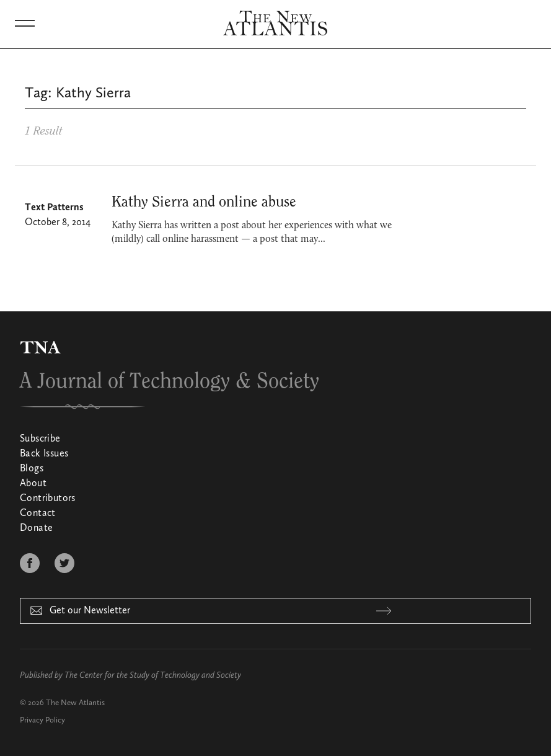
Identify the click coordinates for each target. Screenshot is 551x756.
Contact (38, 514)
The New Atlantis (75, 703)
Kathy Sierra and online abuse (204, 202)
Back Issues (44, 454)
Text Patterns (54, 208)
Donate (36, 528)
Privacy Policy (42, 720)
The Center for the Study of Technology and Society (153, 675)
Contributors (48, 499)
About (33, 484)
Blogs (32, 469)
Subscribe (40, 439)
